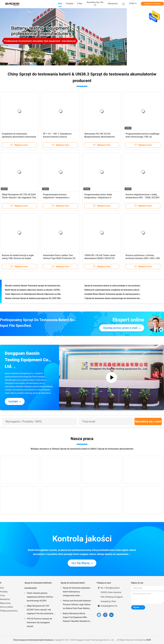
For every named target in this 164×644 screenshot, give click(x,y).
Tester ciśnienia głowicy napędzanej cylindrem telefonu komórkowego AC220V (40, 597)
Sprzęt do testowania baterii (73, 583)
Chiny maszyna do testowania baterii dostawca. (34, 640)
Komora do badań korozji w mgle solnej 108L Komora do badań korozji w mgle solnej (18, 258)
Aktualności (5, 599)
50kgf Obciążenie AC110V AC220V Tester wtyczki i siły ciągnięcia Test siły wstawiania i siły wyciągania (19, 198)
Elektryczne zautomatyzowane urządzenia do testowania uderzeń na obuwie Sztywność (113, 290)
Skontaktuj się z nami (148, 421)
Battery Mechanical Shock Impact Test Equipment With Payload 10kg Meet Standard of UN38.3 (76, 618)
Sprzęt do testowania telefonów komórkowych (38, 585)
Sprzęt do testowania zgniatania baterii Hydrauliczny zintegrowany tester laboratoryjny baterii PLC (77, 592)
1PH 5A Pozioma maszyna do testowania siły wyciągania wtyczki (39, 622)
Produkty (4, 592)
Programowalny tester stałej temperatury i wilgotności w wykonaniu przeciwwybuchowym (100, 198)
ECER (149, 640)
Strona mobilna (6, 607)
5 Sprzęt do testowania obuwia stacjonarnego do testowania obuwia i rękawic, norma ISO (113, 299)
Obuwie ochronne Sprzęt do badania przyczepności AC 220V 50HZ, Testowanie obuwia (33, 299)
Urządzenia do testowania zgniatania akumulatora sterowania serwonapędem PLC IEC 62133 (19, 137)
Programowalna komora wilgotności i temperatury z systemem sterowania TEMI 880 (59, 198)
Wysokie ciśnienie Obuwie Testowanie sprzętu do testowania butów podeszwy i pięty (33, 286)
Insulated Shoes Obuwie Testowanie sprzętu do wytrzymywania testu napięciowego (113, 295)
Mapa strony (5, 603)
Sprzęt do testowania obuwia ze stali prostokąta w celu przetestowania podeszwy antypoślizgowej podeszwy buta (113, 286)
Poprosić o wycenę (152, 4)
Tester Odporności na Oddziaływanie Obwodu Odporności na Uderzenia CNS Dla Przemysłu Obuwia (33, 295)
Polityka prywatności (9, 611)
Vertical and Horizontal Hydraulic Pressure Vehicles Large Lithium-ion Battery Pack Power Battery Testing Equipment (77, 605)
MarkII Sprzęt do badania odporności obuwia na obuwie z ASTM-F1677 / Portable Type (33, 290)
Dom (2, 588)
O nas (2, 595)
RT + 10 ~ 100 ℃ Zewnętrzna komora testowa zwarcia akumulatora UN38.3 (57, 137)
